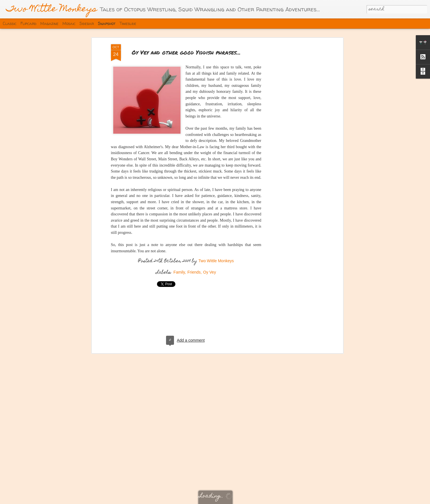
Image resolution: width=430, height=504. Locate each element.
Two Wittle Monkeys (216, 253)
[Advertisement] (293, 125)
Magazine (49, 23)
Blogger (288, 499)
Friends (194, 264)
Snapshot (107, 23)
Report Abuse (304, 499)
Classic (10, 23)
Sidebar (87, 23)
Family (179, 264)
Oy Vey (210, 264)
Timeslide (128, 23)
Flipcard (28, 23)
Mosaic (69, 23)
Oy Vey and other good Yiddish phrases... (186, 44)
